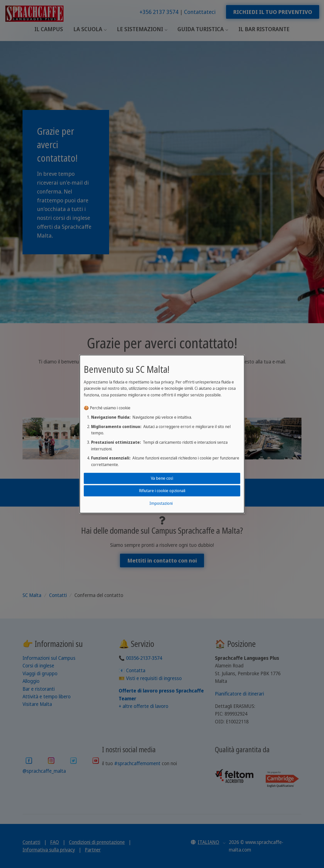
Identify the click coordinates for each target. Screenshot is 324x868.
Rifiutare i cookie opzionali (162, 491)
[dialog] (162, 434)
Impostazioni (161, 503)
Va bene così (162, 478)
